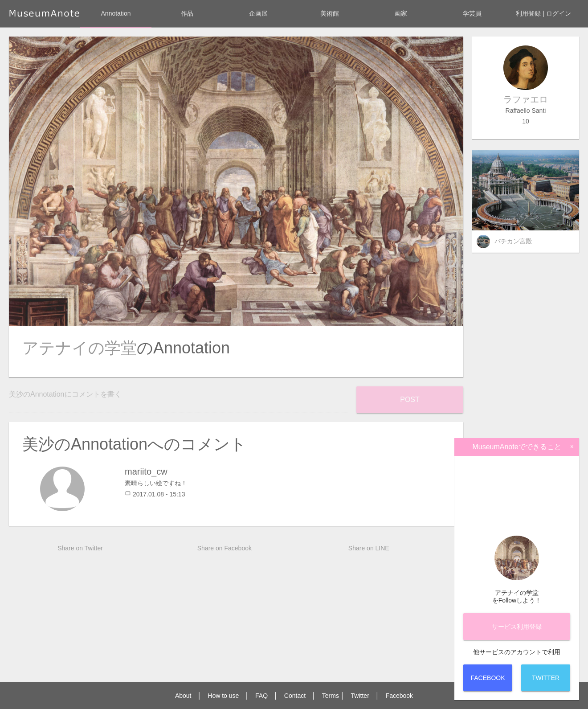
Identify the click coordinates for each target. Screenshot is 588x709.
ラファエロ (526, 99)
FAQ (261, 696)
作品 (187, 13)
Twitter (360, 696)
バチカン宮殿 (513, 241)
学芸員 (472, 13)
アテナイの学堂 (80, 348)
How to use (223, 696)
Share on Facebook (225, 548)
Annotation (116, 13)
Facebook (399, 696)
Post (410, 400)
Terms (331, 696)
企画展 (258, 13)
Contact (295, 696)
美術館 (330, 13)
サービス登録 (517, 627)
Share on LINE (369, 548)
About (183, 696)
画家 (401, 13)
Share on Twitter (80, 548)
